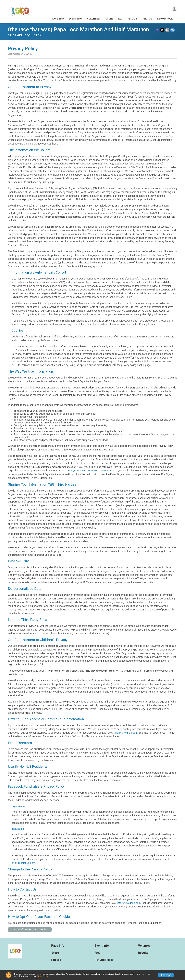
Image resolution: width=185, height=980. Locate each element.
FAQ (120, 19)
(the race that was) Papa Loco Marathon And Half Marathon (78, 29)
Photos (147, 19)
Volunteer (94, 19)
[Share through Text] (172, 30)
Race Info (58, 19)
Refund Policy (166, 19)
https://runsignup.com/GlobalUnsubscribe (91, 471)
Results (133, 19)
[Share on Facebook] (157, 30)
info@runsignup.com (126, 733)
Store (109, 19)
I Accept (166, 975)
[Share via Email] (167, 30)
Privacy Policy (42, 976)
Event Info (75, 19)
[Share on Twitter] (162, 30)
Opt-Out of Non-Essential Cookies (30, 930)
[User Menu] (174, 8)
